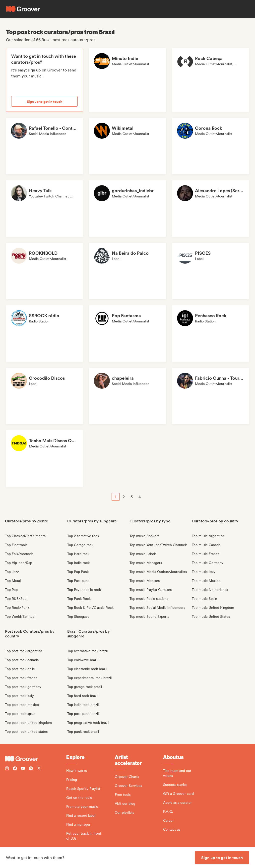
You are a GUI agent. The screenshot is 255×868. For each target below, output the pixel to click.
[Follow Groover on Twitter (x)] (39, 769)
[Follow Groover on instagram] (7, 769)
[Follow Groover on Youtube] (23, 769)
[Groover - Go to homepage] (36, 759)
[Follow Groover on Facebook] (15, 769)
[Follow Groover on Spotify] (31, 769)
